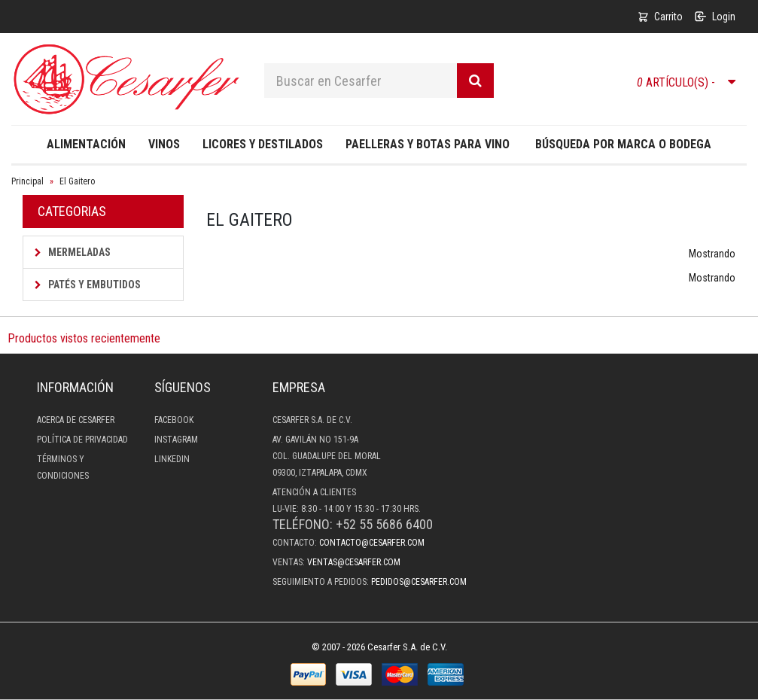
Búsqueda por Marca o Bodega (623, 144)
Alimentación (86, 144)
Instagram (176, 440)
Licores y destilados (263, 144)
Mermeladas (73, 252)
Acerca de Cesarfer (76, 420)
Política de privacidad (82, 440)
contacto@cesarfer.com (372, 543)
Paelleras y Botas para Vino (428, 144)
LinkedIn (172, 459)
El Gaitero (77, 181)
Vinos (164, 144)
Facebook (174, 420)
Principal (27, 181)
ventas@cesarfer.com (354, 562)
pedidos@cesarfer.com (419, 582)
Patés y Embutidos (88, 285)
